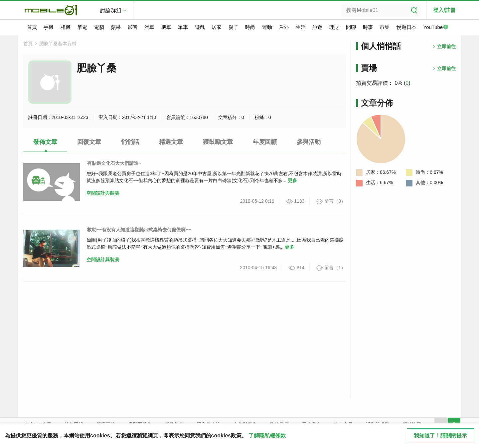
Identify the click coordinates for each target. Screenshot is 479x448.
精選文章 (171, 142)
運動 (267, 27)
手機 (49, 27)
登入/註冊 (444, 10)
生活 (301, 27)
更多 (292, 180)
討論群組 (111, 10)
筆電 (82, 27)
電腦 (99, 27)
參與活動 (309, 142)
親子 (234, 27)
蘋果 (116, 27)
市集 (385, 27)
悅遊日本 (406, 27)
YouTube (436, 28)
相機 (66, 27)
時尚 (250, 27)
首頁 (32, 27)
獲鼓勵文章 (218, 142)
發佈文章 (45, 142)
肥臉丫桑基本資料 (58, 44)
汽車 (149, 27)
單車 (183, 27)
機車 (166, 27)
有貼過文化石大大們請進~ (114, 163)
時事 (368, 27)
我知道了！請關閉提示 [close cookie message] (440, 436)
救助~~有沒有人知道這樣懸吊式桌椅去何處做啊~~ (139, 230)
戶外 (284, 27)
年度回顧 (265, 142)
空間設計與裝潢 (103, 193)
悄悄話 (130, 142)
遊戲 (200, 27)
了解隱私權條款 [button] (267, 436)
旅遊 (317, 27)
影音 (133, 27)
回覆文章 (89, 142)
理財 (334, 27)
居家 (217, 27)
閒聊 (351, 27)
